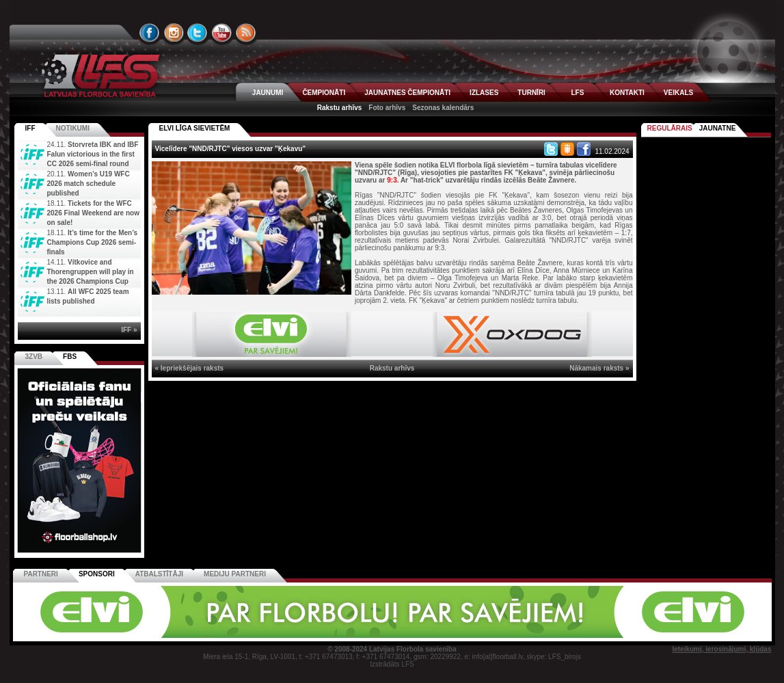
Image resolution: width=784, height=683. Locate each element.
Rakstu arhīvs (340, 108)
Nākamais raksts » (599, 368)
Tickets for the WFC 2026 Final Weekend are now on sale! (93, 213)
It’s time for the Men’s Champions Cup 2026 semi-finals (93, 242)
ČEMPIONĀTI (324, 93)
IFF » (129, 330)
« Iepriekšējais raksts (190, 368)
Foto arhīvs (387, 108)
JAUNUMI (268, 93)
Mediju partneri (235, 574)
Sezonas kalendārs (443, 108)
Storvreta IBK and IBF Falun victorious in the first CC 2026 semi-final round (93, 154)
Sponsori (97, 574)
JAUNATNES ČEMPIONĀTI (407, 93)
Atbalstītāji (159, 574)
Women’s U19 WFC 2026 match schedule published (89, 184)
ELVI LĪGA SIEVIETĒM (195, 128)
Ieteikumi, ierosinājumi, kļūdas (721, 649)
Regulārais (670, 128)
